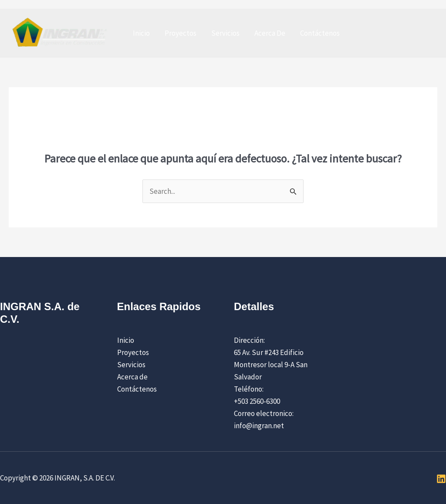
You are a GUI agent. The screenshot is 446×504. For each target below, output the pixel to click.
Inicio (141, 33)
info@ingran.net (259, 426)
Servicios (225, 33)
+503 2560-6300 (257, 401)
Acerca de (132, 377)
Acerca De (270, 33)
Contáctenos (320, 33)
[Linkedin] (441, 479)
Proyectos (181, 33)
